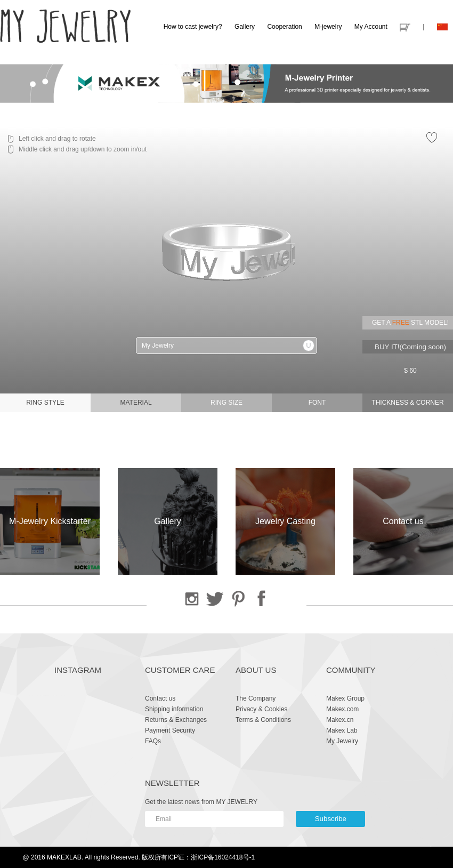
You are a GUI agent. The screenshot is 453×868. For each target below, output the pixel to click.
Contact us (160, 698)
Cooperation (284, 27)
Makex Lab (342, 730)
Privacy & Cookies (261, 709)
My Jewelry (342, 741)
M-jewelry (328, 27)
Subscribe (331, 819)
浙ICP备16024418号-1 (223, 857)
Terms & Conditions (263, 720)
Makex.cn (340, 720)
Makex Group (345, 698)
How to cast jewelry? (193, 27)
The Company (256, 698)
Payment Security (170, 730)
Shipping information (174, 709)
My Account (371, 27)
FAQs (153, 741)
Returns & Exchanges (176, 720)
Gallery (245, 27)
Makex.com (342, 709)
